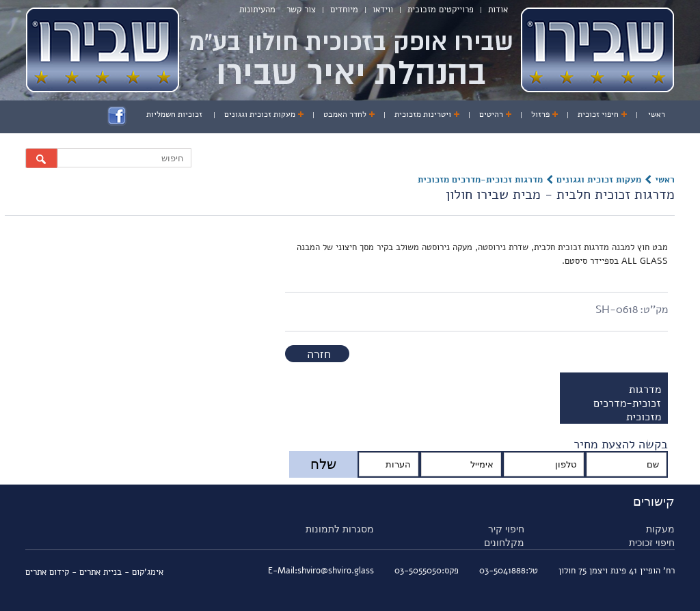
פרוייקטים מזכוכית (441, 10)
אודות (498, 10)
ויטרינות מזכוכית (423, 114)
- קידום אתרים (52, 572)
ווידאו (383, 10)
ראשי (657, 114)
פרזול (540, 114)
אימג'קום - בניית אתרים (121, 572)
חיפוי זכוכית (598, 114)
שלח (323, 464)
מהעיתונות (257, 10)
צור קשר (301, 10)
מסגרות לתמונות (340, 529)
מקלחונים (504, 543)
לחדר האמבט (345, 114)
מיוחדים (344, 10)
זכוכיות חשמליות (174, 114)
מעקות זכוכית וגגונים (260, 114)
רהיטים (491, 114)
